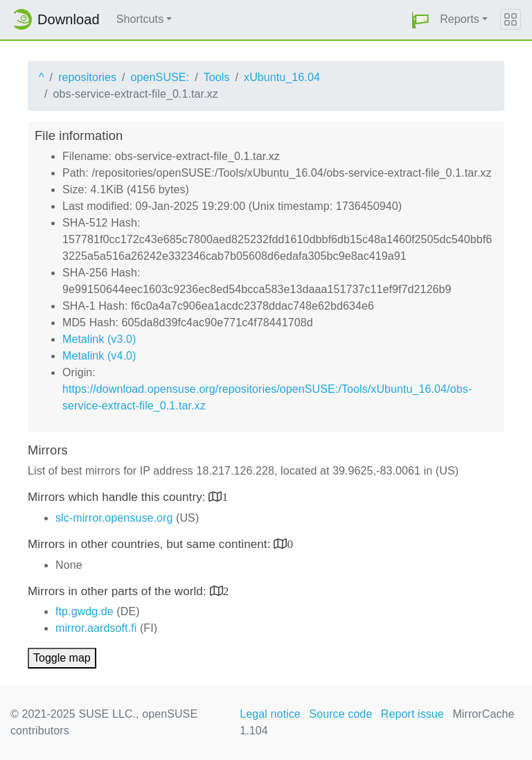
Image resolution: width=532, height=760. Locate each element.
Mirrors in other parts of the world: (119, 591)
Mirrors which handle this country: (118, 497)
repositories (87, 77)
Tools (217, 77)
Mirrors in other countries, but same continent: (151, 544)
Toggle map (62, 658)
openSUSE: (160, 77)
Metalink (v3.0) (99, 339)
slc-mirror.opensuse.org (114, 518)
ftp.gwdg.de (85, 611)
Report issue (413, 714)
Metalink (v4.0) (99, 356)
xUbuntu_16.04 (282, 77)
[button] (420, 20)
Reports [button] (460, 19)
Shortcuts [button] (140, 19)
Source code (340, 714)
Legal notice (270, 714)
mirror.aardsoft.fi (96, 628)
